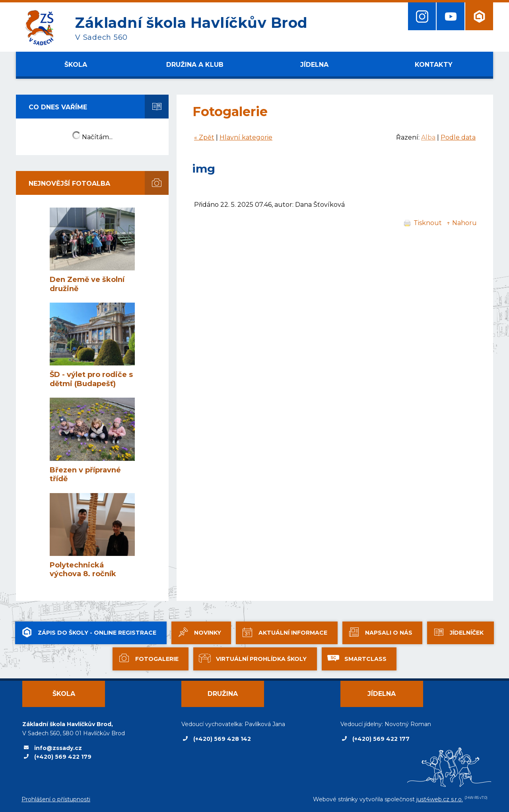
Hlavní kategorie (246, 137)
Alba (428, 137)
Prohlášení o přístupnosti (56, 799)
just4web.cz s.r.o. (440, 799)
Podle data (458, 137)
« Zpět (204, 137)
